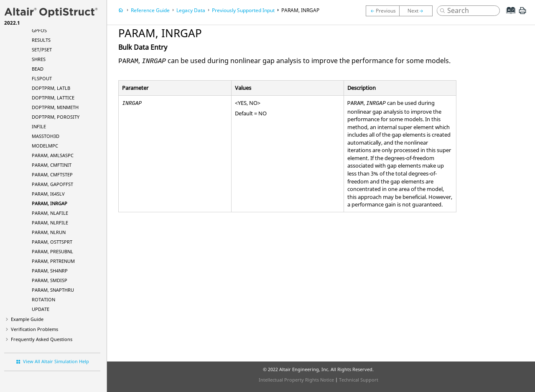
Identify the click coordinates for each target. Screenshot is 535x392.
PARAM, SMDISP (50, 280)
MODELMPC (45, 146)
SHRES (39, 59)
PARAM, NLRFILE (50, 223)
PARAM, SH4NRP (50, 271)
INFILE (39, 126)
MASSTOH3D (46, 136)
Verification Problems (34, 329)
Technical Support (359, 380)
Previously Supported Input (243, 10)
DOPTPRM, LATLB (51, 88)
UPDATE (41, 309)
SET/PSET (42, 50)
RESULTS (41, 40)
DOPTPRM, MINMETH (55, 107)
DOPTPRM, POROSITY (56, 117)
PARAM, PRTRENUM (53, 261)
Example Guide (27, 319)
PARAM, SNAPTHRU (53, 290)
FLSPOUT (42, 78)
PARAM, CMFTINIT (52, 165)
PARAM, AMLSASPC (53, 155)
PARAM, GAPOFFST (52, 184)
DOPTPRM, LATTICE (53, 98)
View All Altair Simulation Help (56, 361)
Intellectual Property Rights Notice (296, 380)
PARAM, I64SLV (48, 194)
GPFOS (39, 30)
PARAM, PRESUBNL (52, 251)
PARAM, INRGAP (50, 203)
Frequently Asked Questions (42, 339)
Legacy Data (191, 10)
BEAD (38, 69)
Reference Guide (150, 10)
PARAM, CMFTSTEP (52, 174)
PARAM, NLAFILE (50, 213)
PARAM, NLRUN (49, 232)
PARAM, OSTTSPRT (52, 242)
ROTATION (43, 299)
